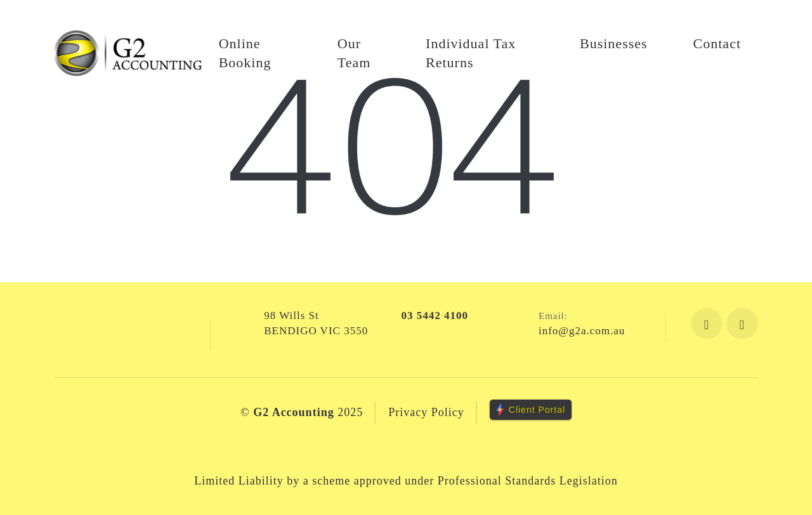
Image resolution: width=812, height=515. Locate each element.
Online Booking (245, 53)
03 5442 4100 (435, 316)
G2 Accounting (294, 412)
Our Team (354, 53)
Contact (717, 43)
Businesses (614, 43)
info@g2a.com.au (582, 331)
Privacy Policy (426, 412)
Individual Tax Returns (471, 53)
